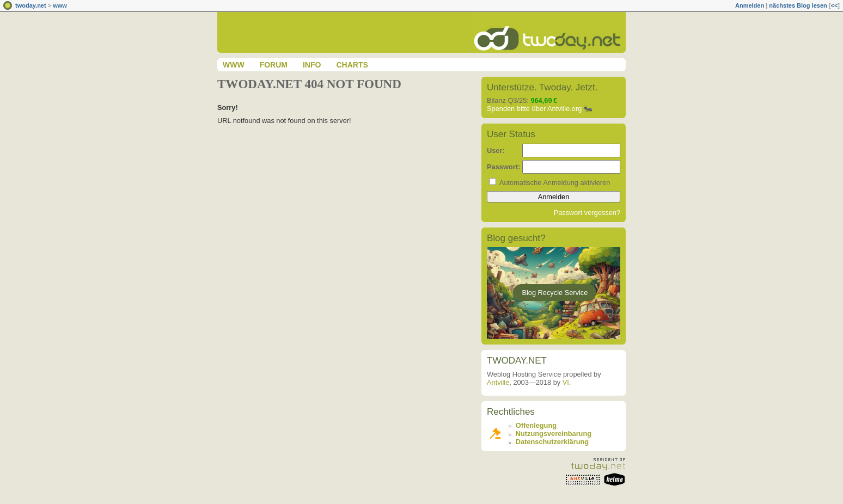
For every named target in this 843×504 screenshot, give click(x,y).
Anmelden (750, 5)
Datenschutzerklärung (552, 442)
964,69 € (544, 100)
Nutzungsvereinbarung (554, 434)
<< (834, 5)
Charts (352, 65)
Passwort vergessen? (587, 213)
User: (496, 150)
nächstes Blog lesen (798, 5)
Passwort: (503, 167)
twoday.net (31, 5)
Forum (274, 65)
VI (566, 382)
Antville (498, 382)
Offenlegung (536, 425)
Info (312, 65)
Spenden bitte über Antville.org (534, 109)
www (60, 5)
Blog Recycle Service (555, 293)
